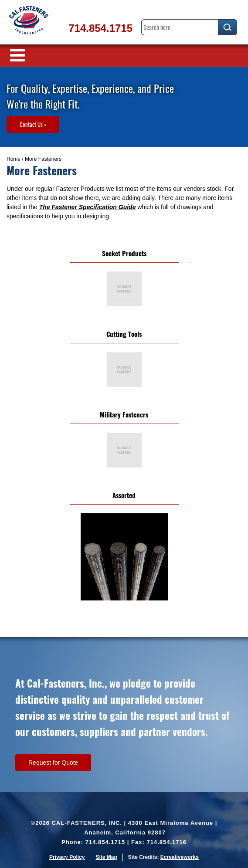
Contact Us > (33, 124)
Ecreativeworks (180, 857)
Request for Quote (53, 763)
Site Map (106, 857)
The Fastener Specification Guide (88, 207)
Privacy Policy (67, 857)
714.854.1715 (100, 28)
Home (14, 159)
